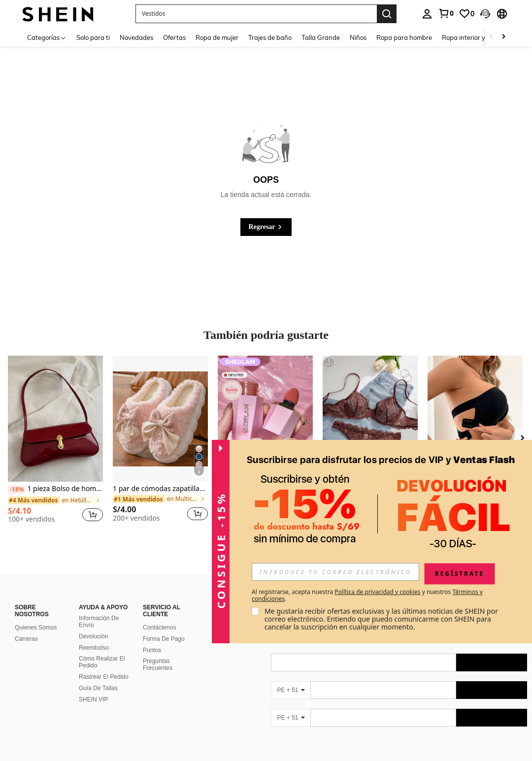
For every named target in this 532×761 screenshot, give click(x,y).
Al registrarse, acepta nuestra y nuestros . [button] (367, 596)
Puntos (152, 650)
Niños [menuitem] (358, 37)
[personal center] (427, 14)
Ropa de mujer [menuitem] (217, 37)
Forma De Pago (164, 639)
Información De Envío (99, 622)
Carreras (26, 639)
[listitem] (55, 443)
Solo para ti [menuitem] (93, 37)
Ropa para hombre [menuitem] (404, 37)
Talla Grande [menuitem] (321, 37)
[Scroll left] (492, 37)
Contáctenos (159, 628)
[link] (446, 13)
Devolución (93, 636)
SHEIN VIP (93, 699)
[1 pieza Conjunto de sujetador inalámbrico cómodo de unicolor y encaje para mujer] (370, 419)
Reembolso (94, 648)
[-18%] (17, 490)
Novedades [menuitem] (136, 37)
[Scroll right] (503, 37)
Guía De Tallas (98, 688)
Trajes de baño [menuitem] (270, 37)
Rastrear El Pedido (104, 677)
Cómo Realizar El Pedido (102, 662)
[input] (335, 572)
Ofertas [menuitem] (174, 37)
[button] (485, 14)
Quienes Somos (36, 628)
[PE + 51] (291, 690)
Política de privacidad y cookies (377, 592)
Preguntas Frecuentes (158, 664)
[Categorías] (47, 37)
